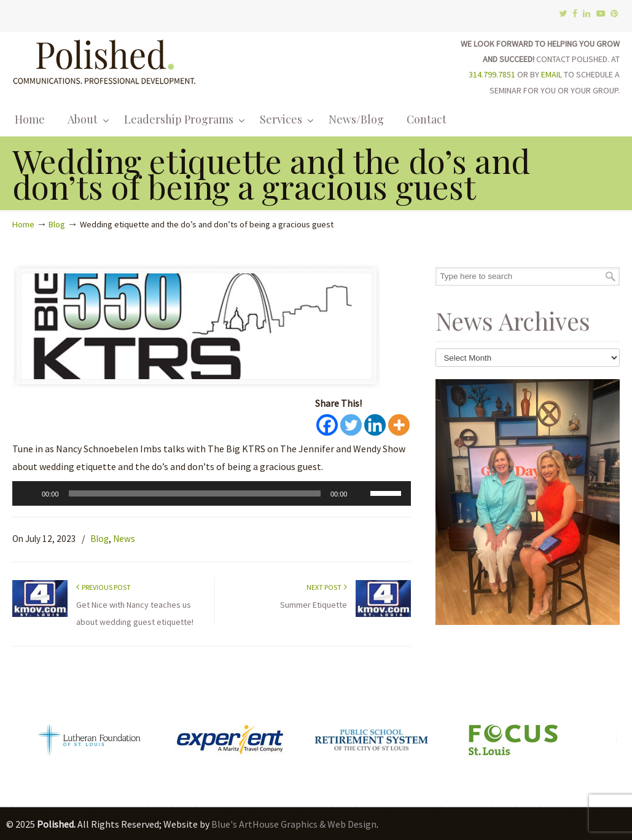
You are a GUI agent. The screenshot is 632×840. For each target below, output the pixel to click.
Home (23, 224)
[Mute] (361, 493)
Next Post (327, 587)
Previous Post (103, 587)
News (124, 539)
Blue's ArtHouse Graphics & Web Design (294, 824)
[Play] (28, 493)
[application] (212, 493)
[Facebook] (327, 425)
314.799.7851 (492, 74)
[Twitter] (351, 425)
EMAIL (552, 74)
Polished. (104, 60)
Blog (57, 224)
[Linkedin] (375, 425)
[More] (399, 425)
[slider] (195, 493)
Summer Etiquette (314, 605)
